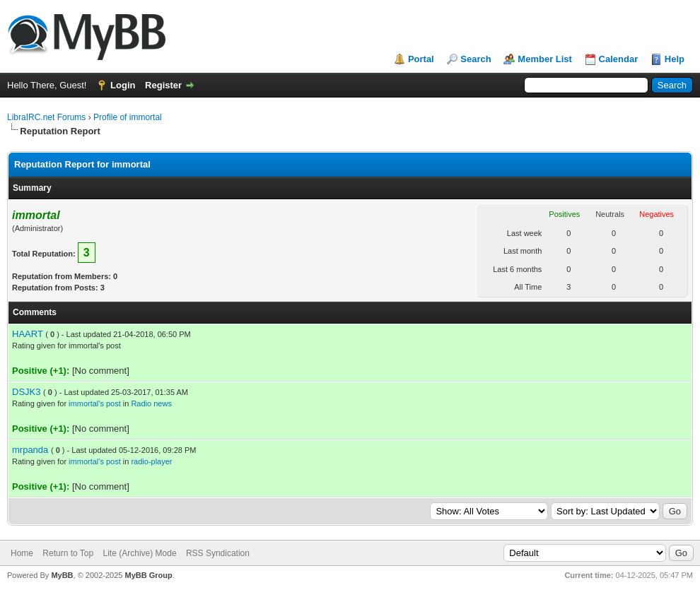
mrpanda (30, 450)
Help (675, 59)
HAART (28, 334)
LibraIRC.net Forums (46, 117)
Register (163, 85)
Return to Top (68, 553)
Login (123, 85)
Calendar (619, 59)
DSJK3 (26, 392)
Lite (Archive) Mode (140, 553)
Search (476, 59)
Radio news (151, 403)
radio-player (151, 461)
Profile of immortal (128, 117)
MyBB (62, 575)
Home (22, 553)
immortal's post (95, 403)
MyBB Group (148, 575)
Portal (421, 59)
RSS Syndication (218, 553)
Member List (545, 59)
